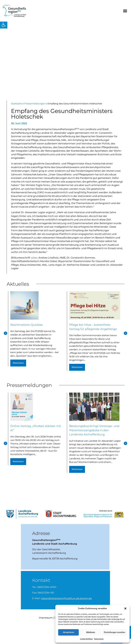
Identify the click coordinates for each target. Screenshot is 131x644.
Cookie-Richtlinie (86, 639)
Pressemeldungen (35, 106)
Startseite (17, 106)
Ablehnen (91, 632)
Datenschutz (99, 639)
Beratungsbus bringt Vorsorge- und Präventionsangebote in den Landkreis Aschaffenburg (94, 442)
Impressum (46, 629)
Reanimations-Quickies (35, 327)
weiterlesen (19, 365)
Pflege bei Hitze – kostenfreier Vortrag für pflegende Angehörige (93, 331)
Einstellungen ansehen (115, 632)
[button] (4, 25)
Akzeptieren (68, 632)
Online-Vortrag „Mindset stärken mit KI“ (36, 436)
